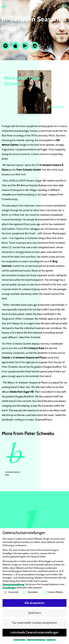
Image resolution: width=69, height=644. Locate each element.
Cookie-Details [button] (20, 640)
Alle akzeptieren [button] (34, 603)
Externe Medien (53, 593)
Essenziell (11, 593)
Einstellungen (9, 588)
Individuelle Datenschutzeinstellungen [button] (34, 633)
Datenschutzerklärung (13, 585)
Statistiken (30, 593)
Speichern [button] (35, 613)
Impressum (51, 640)
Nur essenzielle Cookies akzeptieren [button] (35, 623)
